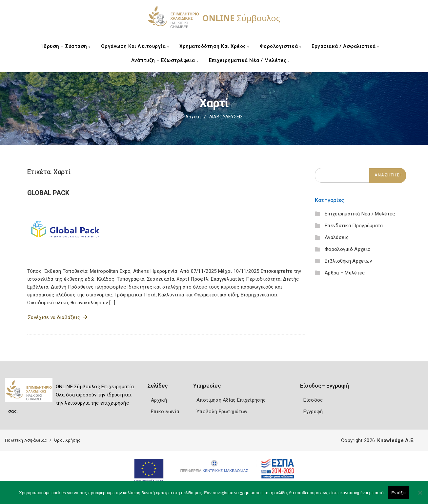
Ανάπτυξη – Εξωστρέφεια (165, 60)
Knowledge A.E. (396, 440)
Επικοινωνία (165, 412)
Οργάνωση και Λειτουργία (135, 46)
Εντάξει (398, 493)
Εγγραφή (313, 412)
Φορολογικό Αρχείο (348, 249)
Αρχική (193, 117)
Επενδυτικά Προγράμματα (354, 226)
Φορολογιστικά (281, 46)
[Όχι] (420, 496)
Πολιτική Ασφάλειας (26, 440)
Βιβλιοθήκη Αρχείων (348, 261)
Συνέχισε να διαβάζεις (58, 317)
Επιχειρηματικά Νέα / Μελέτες (249, 60)
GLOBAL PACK (48, 193)
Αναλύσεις (337, 237)
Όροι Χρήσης (67, 440)
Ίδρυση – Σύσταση (66, 46)
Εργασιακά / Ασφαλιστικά (345, 46)
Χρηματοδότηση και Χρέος (214, 46)
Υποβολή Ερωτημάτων (222, 412)
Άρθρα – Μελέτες (345, 273)
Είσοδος (313, 400)
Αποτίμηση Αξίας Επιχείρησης (231, 400)
